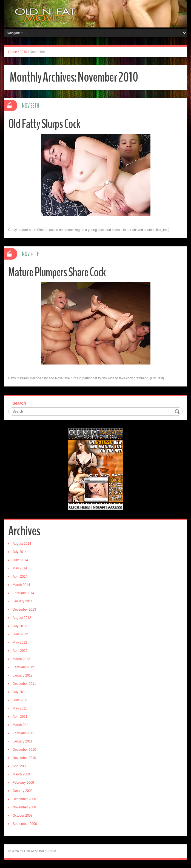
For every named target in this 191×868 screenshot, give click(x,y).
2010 (23, 52)
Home (13, 52)
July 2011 (20, 692)
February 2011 (23, 733)
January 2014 (23, 601)
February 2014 (23, 593)
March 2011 (21, 725)
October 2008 (23, 816)
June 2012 (20, 634)
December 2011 (24, 684)
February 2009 (23, 783)
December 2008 (24, 799)
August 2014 (22, 544)
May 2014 (20, 568)
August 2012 (22, 618)
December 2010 (24, 750)
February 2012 (23, 667)
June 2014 (20, 560)
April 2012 (20, 651)
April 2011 (20, 717)
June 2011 (20, 700)
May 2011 (20, 708)
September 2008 (25, 824)
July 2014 (20, 552)
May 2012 (20, 642)
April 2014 (20, 577)
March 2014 (21, 585)
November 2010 (24, 758)
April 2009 (20, 766)
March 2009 (21, 774)
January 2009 (23, 791)
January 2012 (23, 675)
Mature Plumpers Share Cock (57, 272)
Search (19, 403)
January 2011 (23, 741)
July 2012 (20, 626)
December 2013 (24, 610)
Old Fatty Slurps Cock (44, 124)
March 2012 (21, 659)
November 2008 (24, 807)
